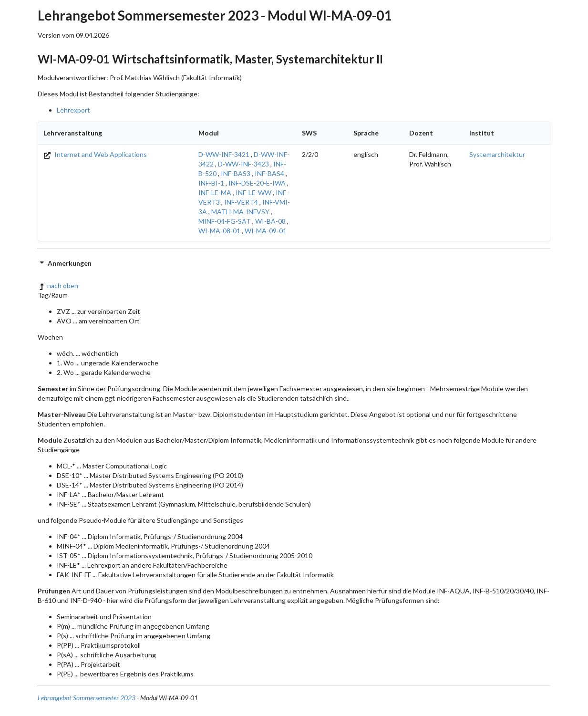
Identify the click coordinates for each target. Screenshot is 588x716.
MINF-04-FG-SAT (225, 221)
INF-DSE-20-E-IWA (257, 183)
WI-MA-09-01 (266, 231)
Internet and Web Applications (95, 154)
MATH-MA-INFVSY (240, 212)
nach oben (58, 285)
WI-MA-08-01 (219, 231)
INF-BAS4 (269, 173)
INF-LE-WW (253, 192)
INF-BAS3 (236, 173)
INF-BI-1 (211, 183)
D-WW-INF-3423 (243, 164)
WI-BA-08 (270, 221)
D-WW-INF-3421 (224, 154)
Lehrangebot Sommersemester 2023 (87, 698)
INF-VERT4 (241, 202)
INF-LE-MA (215, 192)
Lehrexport (73, 110)
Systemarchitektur (497, 154)
